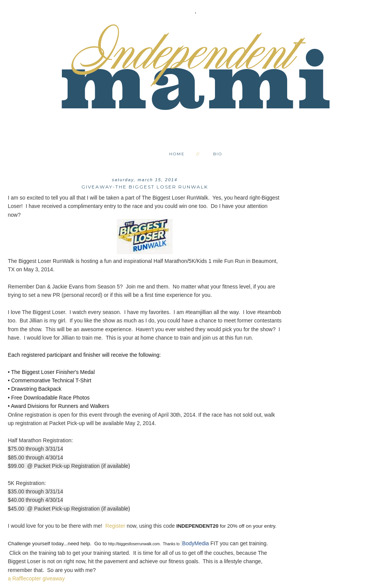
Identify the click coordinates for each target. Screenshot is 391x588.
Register (115, 526)
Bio (218, 154)
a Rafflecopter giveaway (36, 578)
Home (177, 154)
